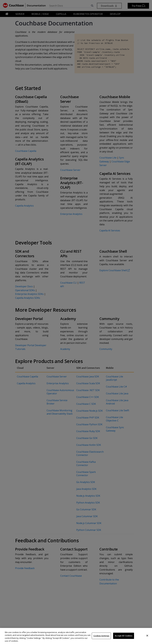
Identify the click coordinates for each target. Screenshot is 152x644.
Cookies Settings (101, 636)
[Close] (147, 636)
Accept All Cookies (123, 636)
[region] (76, 636)
